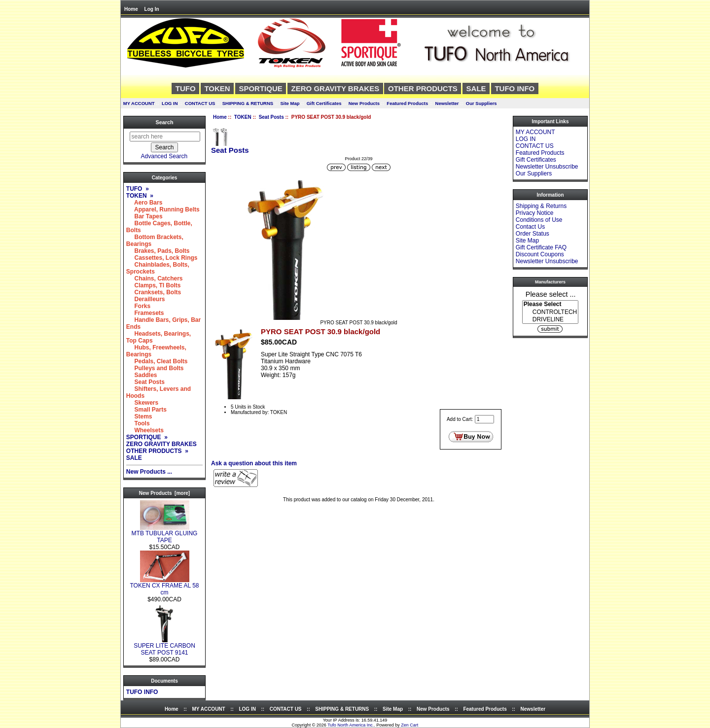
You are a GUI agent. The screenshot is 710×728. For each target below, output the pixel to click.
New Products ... (149, 472)
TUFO (186, 88)
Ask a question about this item (254, 463)
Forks (138, 306)
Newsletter (447, 103)
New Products (364, 103)
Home (131, 9)
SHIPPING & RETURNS (248, 103)
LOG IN (170, 103)
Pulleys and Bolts (155, 368)
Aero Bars (144, 203)
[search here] (165, 137)
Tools (138, 423)
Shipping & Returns (541, 206)
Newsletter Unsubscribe (547, 167)
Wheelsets (145, 430)
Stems (139, 416)
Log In (152, 9)
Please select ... (551, 294)
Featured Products (407, 103)
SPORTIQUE (260, 88)
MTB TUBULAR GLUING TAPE (165, 534)
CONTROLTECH (550, 312)
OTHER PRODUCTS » (157, 451)
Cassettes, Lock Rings (162, 258)
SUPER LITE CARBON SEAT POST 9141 (164, 646)
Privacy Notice (535, 213)
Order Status (532, 234)
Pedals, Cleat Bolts (157, 361)
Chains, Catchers (155, 278)
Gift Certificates (324, 103)
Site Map (290, 103)
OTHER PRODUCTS (423, 88)
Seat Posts (271, 117)
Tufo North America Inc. (351, 725)
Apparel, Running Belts (163, 209)
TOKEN (243, 117)
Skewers (142, 403)
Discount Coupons (540, 254)
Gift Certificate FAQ (541, 247)
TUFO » (138, 189)
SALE (476, 88)
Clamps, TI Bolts (154, 285)
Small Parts (146, 410)
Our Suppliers (481, 103)
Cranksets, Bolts (154, 292)
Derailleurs (146, 299)
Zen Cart (409, 725)
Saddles (142, 375)
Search (164, 122)
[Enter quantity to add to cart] (484, 419)
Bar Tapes (144, 216)
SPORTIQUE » (147, 437)
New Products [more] (164, 493)
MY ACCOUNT (139, 103)
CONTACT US (200, 103)
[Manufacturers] (550, 312)
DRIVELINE (550, 320)
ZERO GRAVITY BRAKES (336, 88)
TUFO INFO (515, 88)
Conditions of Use (539, 220)
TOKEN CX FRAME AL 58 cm (164, 586)
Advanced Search (164, 156)
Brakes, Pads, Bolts (158, 251)
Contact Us (530, 227)
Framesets (145, 313)
